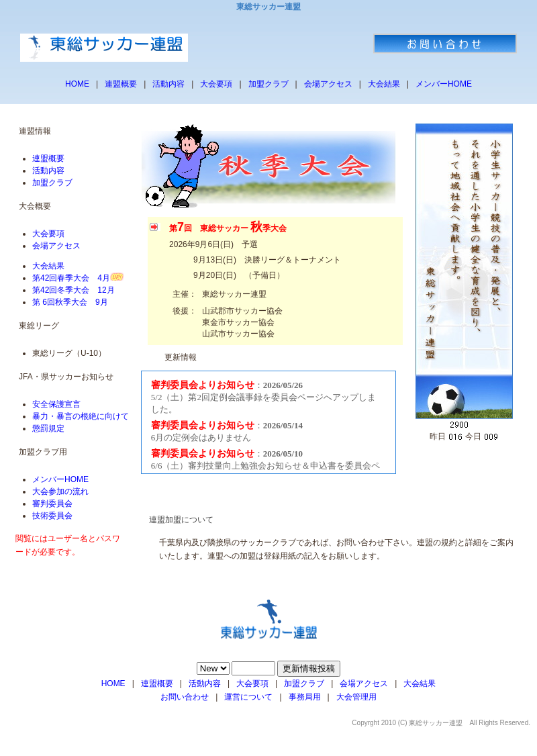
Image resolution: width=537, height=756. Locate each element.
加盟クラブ (268, 84)
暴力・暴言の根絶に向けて (81, 416)
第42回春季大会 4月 (71, 278)
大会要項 (216, 84)
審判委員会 (52, 504)
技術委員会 (52, 516)
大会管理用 (356, 697)
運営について (248, 697)
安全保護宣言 (56, 404)
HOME (77, 84)
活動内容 (168, 84)
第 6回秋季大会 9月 (70, 302)
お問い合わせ (185, 697)
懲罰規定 (48, 428)
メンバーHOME (444, 84)
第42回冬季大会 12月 (74, 290)
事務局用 (305, 697)
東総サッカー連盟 (436, 723)
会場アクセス (328, 84)
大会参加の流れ (60, 491)
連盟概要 (121, 84)
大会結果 (384, 84)
